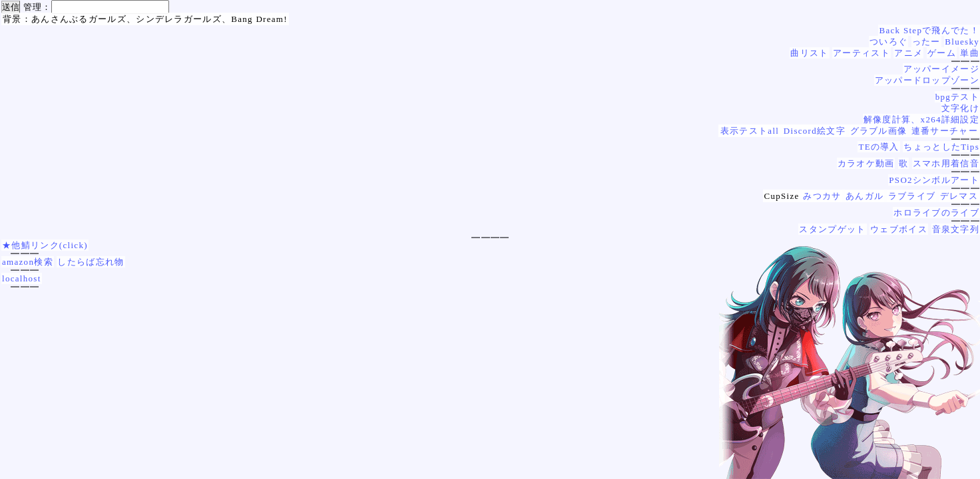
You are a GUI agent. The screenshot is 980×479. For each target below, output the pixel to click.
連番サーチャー (945, 131)
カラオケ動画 (866, 163)
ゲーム (942, 53)
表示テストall (750, 131)
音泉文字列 (956, 229)
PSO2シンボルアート (934, 180)
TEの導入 (878, 147)
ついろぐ (888, 42)
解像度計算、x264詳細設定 (921, 119)
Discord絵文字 (815, 131)
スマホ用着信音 (946, 163)
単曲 (970, 53)
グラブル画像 (879, 131)
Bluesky (962, 42)
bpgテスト (957, 97)
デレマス (959, 196)
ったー (926, 42)
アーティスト (861, 53)
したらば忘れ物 (91, 262)
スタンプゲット (832, 229)
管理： (38, 7)
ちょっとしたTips (941, 147)
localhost (22, 278)
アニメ (908, 53)
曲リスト (809, 53)
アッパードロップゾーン (927, 80)
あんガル (864, 196)
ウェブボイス (899, 229)
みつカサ (822, 196)
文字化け (960, 108)
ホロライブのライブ (936, 213)
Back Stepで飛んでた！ (929, 30)
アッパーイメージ (941, 69)
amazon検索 (28, 262)
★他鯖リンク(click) (45, 245)
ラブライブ (912, 196)
